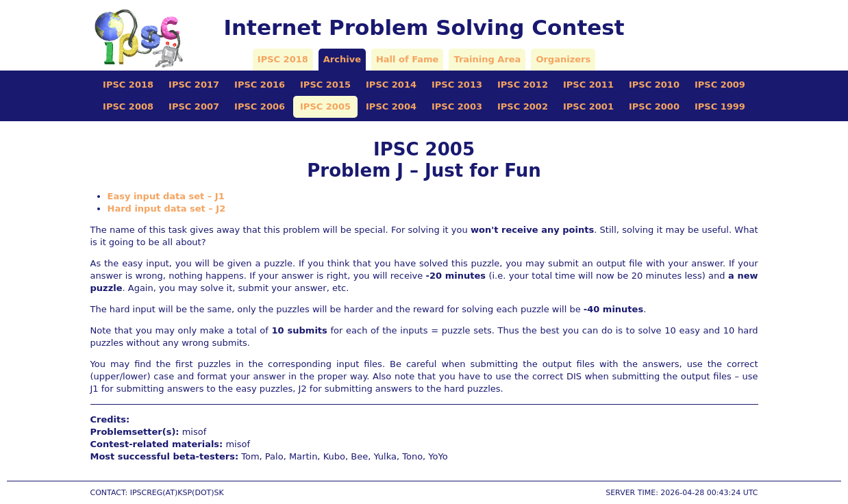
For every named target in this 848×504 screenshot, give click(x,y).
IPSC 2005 (325, 106)
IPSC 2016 (260, 85)
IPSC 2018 (283, 59)
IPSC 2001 (588, 106)
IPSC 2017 (194, 85)
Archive (342, 59)
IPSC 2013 (457, 85)
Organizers (563, 59)
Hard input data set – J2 (167, 209)
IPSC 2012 (523, 85)
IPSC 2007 (194, 106)
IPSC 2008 (128, 106)
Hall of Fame (407, 59)
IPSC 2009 (720, 85)
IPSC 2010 (654, 85)
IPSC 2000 (654, 106)
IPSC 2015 (325, 85)
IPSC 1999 (720, 106)
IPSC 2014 (391, 85)
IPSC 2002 (523, 106)
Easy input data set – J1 (166, 196)
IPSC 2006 (260, 106)
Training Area (487, 59)
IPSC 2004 (391, 106)
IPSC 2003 (457, 106)
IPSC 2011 (588, 85)
